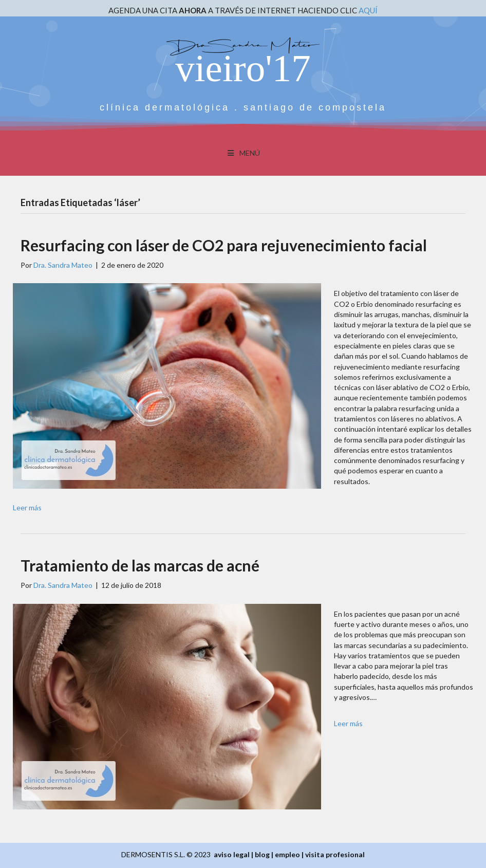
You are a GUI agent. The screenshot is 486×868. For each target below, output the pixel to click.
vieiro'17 (243, 68)
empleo (287, 854)
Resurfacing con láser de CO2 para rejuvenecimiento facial (224, 245)
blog (262, 854)
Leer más (27, 507)
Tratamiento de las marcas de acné (140, 565)
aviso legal (232, 854)
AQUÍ (368, 10)
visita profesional (335, 854)
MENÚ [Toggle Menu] (243, 153)
